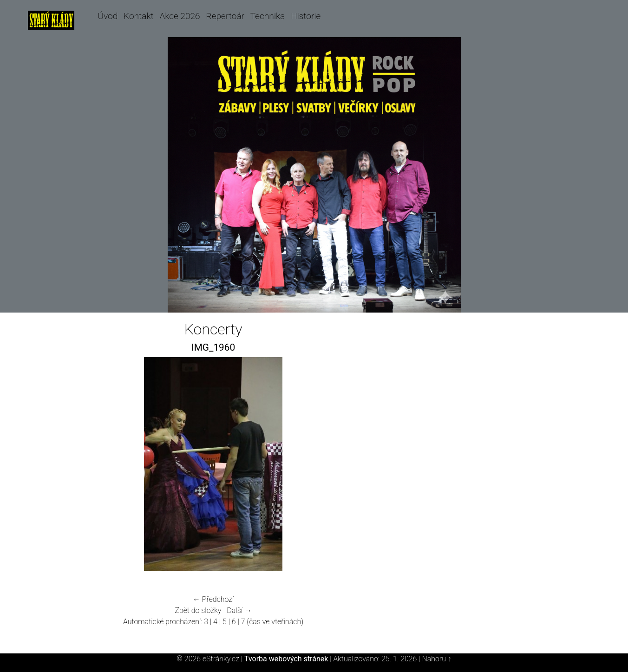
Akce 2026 (180, 16)
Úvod (108, 16)
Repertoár (225, 16)
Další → (239, 610)
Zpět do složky (198, 610)
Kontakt (139, 16)
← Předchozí (213, 599)
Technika (268, 16)
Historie (306, 16)
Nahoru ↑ (436, 659)
